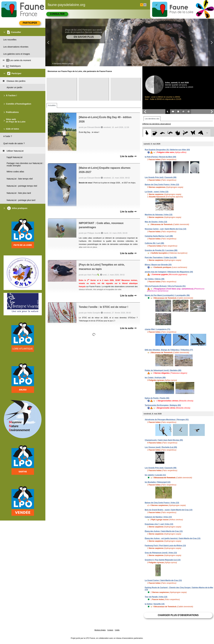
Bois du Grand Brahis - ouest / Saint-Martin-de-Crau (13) (169, 510)
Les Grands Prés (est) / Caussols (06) (161, 177)
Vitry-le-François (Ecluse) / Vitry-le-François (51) (165, 286)
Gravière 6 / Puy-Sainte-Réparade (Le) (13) (163, 560)
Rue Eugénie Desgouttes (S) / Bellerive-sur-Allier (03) (167, 150)
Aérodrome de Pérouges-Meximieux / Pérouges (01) (167, 420)
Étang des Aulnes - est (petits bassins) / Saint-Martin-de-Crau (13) (173, 538)
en (145, 5)
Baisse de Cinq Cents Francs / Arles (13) (162, 185)
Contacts (110, 630)
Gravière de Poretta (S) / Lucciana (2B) (161, 250)
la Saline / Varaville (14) (155, 604)
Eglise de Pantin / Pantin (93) (157, 398)
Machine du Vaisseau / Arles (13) (159, 215)
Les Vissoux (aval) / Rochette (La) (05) (161, 447)
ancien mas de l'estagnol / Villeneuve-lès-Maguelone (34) (169, 272)
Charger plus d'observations (178, 615)
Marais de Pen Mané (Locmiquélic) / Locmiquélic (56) (167, 295)
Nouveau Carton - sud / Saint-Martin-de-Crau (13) (165, 229)
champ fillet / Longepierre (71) (158, 329)
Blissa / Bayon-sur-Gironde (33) (158, 265)
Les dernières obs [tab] (152, 119)
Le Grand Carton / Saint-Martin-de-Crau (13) (163, 580)
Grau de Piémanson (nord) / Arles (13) (161, 553)
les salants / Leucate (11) (155, 475)
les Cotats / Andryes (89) (155, 378)
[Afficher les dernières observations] (157, 124)
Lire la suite (128, 156)
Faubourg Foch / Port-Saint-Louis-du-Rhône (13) (165, 546)
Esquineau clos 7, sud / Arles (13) (159, 524)
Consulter (57, 14)
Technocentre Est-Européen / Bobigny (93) (163, 405)
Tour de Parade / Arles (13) (156, 597)
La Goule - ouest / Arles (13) (157, 192)
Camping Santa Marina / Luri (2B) (159, 236)
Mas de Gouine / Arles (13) (156, 222)
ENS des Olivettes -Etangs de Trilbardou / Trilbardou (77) (169, 350)
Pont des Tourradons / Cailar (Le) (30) (161, 258)
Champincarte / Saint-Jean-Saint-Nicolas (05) (164, 440)
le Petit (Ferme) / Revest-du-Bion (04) (160, 157)
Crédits (117, 630)
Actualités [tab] (52, 105)
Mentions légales (100, 630)
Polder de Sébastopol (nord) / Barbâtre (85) (163, 370)
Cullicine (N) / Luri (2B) (154, 243)
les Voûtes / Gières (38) (155, 279)
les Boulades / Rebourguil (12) (158, 482)
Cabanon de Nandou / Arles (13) (158, 517)
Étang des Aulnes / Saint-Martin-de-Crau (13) (164, 531)
